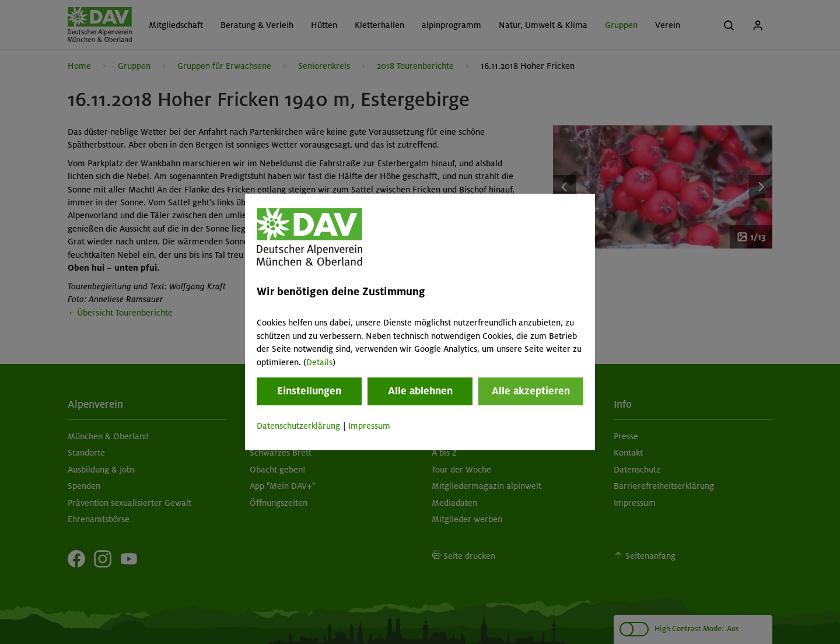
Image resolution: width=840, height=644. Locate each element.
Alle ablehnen (420, 391)
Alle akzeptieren (531, 391)
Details (319, 362)
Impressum (369, 426)
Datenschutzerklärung (298, 426)
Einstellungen (309, 391)
